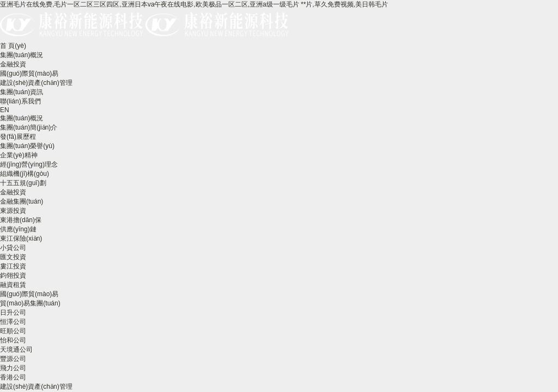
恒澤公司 (13, 322)
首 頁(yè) (13, 46)
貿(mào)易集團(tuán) (30, 303)
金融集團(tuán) (22, 201)
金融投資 (13, 64)
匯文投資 (13, 257)
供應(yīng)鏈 (18, 229)
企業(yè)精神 (19, 155)
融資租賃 (13, 285)
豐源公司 (13, 359)
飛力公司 (13, 368)
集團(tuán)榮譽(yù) (27, 146)
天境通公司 (16, 350)
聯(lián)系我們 (20, 101)
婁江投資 (13, 266)
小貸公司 (13, 248)
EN (5, 110)
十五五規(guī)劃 (23, 183)
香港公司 (13, 377)
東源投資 (13, 211)
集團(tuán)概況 (22, 55)
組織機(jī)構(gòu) (25, 174)
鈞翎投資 (13, 275)
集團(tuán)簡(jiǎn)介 (29, 127)
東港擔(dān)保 (21, 220)
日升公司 (13, 313)
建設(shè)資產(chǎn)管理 (36, 83)
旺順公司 (13, 331)
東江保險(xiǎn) (21, 238)
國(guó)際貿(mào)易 (29, 73)
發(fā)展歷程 (18, 137)
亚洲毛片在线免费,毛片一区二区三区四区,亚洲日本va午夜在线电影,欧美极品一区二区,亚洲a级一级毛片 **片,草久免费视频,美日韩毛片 (194, 4)
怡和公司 (13, 340)
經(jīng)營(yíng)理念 (29, 164)
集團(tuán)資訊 (22, 92)
